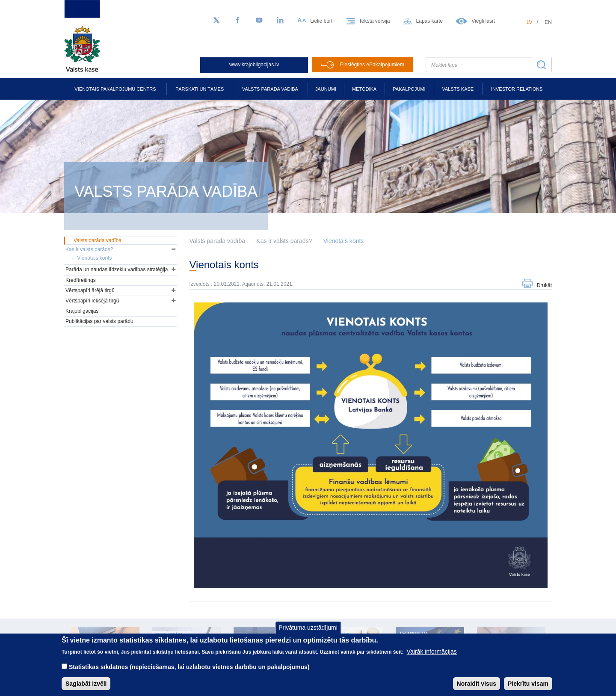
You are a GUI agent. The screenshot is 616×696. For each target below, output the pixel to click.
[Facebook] (238, 21)
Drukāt (544, 285)
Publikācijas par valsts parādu (99, 321)
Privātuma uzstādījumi (308, 633)
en (548, 22)
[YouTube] (259, 21)
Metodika (364, 89)
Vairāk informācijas (432, 657)
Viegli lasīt (483, 21)
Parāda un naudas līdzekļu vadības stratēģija (117, 270)
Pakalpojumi (409, 89)
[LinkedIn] (281, 21)
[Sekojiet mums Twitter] (216, 21)
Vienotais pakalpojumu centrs (115, 89)
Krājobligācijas (82, 311)
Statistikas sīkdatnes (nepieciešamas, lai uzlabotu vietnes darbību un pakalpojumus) (189, 672)
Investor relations (517, 89)
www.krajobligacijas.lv (254, 65)
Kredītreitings (81, 280)
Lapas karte (430, 21)
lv (530, 22)
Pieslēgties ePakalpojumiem (372, 65)
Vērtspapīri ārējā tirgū (90, 290)
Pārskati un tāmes (200, 89)
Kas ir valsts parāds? (284, 241)
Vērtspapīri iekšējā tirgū (92, 301)
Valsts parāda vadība (270, 89)
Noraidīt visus (477, 689)
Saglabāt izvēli (86, 689)
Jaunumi (326, 89)
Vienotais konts (344, 241)
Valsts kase (458, 89)
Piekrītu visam (528, 689)
